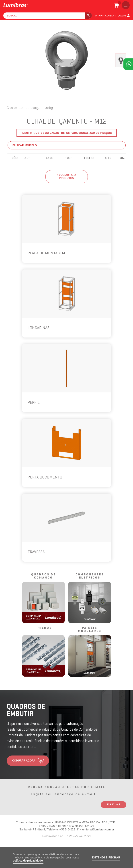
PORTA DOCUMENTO (45, 477)
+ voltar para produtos (67, 177)
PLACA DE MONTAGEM (46, 253)
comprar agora (24, 761)
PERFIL (34, 403)
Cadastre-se (60, 133)
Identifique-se (33, 133)
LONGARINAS (39, 328)
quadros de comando (43, 576)
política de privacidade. (28, 861)
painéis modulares (90, 630)
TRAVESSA (36, 552)
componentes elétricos (90, 576)
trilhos (43, 628)
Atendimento (128, 64)
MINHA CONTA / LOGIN (111, 16)
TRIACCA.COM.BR (78, 836)
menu (125, 5)
